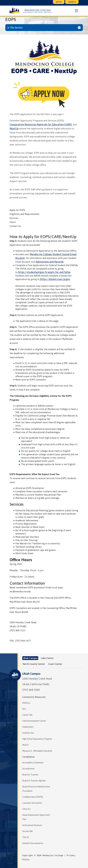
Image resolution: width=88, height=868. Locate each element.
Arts (24, 709)
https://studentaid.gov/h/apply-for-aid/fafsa (44, 272)
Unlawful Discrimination (33, 843)
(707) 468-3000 (31, 690)
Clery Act (26, 809)
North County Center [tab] (34, 664)
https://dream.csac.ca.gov (55, 279)
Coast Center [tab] (55, 664)
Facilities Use (28, 733)
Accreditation (28, 769)
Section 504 (27, 831)
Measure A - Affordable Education (37, 751)
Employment (28, 727)
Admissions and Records (50, 262)
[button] (76, 11)
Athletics (26, 703)
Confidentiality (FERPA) (33, 797)
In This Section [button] (15, 28)
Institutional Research (32, 825)
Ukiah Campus (31, 674)
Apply (59, 2)
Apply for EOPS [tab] (17, 210)
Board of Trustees (30, 775)
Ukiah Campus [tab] (30, 658)
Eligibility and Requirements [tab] (24, 214)
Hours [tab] (13, 222)
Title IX (26, 837)
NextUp (14, 128)
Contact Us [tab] (15, 226)
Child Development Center (34, 721)
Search (72, 2)
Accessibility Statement (33, 763)
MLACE (25, 745)
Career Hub (27, 715)
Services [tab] (14, 218)
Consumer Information (32, 803)
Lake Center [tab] (47, 658)
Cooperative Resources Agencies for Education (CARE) (41, 124)
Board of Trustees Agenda (34, 781)
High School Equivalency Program (37, 739)
